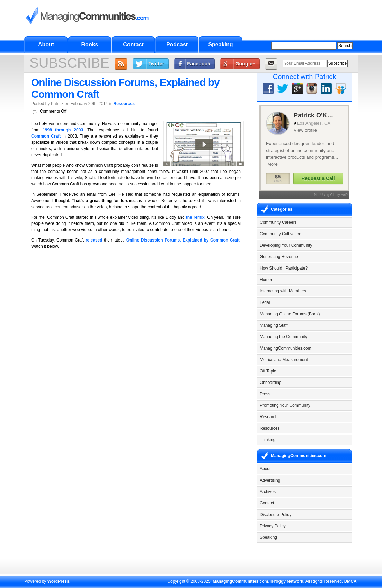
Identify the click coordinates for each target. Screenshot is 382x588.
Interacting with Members (283, 291)
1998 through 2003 (63, 130)
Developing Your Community (286, 245)
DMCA (350, 581)
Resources (124, 104)
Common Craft (46, 136)
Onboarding (271, 383)
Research (269, 417)
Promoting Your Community (285, 405)
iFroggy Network (287, 581)
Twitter (156, 64)
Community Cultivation (281, 234)
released (94, 240)
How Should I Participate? (284, 268)
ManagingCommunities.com (286, 348)
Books (90, 45)
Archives (268, 492)
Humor (266, 280)
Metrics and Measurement (284, 360)
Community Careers (278, 222)
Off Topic (268, 371)
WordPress (58, 581)
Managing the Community (283, 337)
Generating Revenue (279, 257)
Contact (133, 45)
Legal (265, 302)
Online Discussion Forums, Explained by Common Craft (183, 240)
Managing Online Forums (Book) (290, 314)
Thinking (268, 440)
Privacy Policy (273, 526)
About (46, 45)
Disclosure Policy (276, 515)
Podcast (177, 45)
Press (265, 394)
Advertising (270, 480)
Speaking (220, 45)
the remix (195, 217)
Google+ (245, 64)
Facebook (199, 64)
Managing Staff (274, 325)
